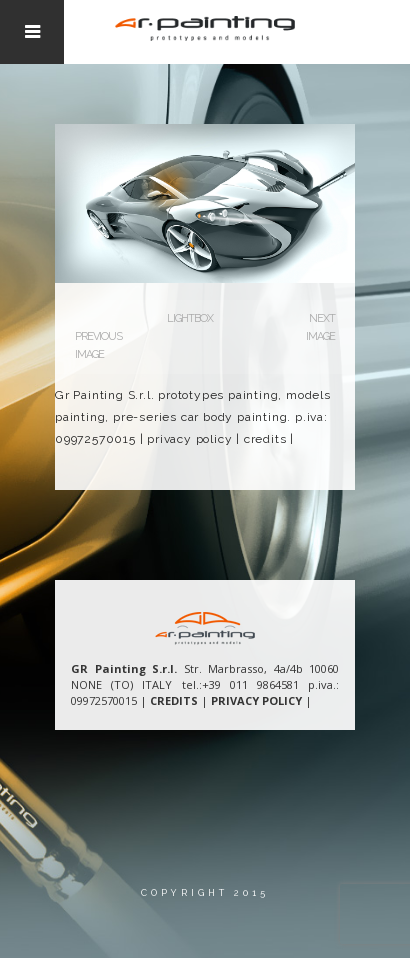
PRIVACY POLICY (256, 700)
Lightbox (190, 318)
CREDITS (174, 700)
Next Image (320, 327)
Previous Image (98, 345)
